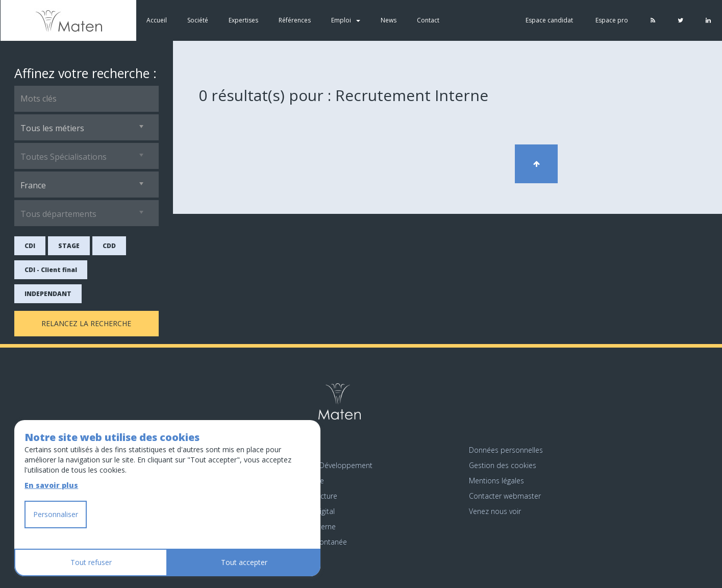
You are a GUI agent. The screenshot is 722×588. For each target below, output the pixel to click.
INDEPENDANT (48, 294)
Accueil (156, 20)
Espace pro (612, 20)
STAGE (69, 246)
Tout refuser (91, 562)
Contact (428, 20)
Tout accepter (244, 562)
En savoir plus (51, 485)
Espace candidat (549, 20)
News (388, 20)
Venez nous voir (495, 511)
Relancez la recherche (86, 323)
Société (197, 20)
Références (294, 20)
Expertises (243, 20)
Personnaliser (56, 514)
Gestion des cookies (503, 465)
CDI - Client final (51, 270)
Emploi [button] (345, 20)
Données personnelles (506, 450)
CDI (30, 246)
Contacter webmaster (505, 496)
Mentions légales (496, 481)
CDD (109, 246)
